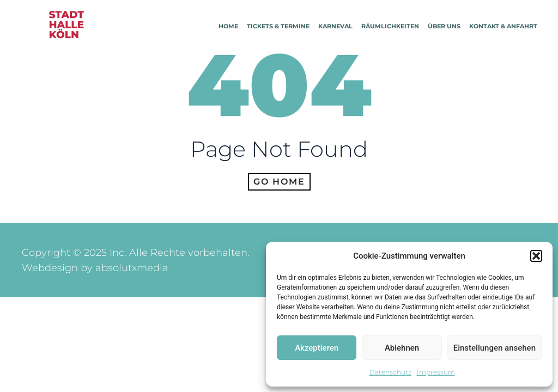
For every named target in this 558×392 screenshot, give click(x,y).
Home (228, 26)
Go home (279, 182)
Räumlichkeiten (390, 26)
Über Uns (444, 26)
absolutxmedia (132, 268)
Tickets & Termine (278, 26)
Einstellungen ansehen (495, 348)
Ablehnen (402, 348)
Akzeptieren (317, 348)
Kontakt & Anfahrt (503, 26)
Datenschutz (390, 372)
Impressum (436, 372)
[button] (536, 256)
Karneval (335, 26)
